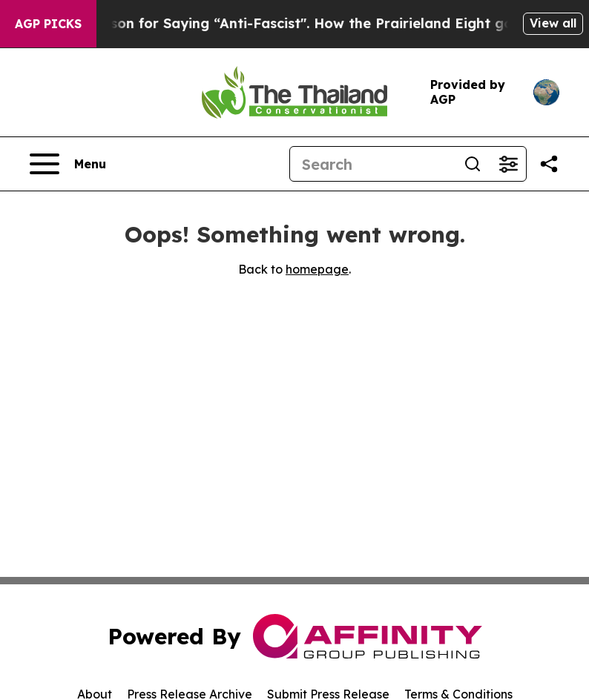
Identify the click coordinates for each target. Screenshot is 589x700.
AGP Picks (48, 24)
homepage (317, 269)
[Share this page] (549, 164)
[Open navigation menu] (68, 164)
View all (553, 23)
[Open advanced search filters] (508, 164)
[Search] (372, 164)
